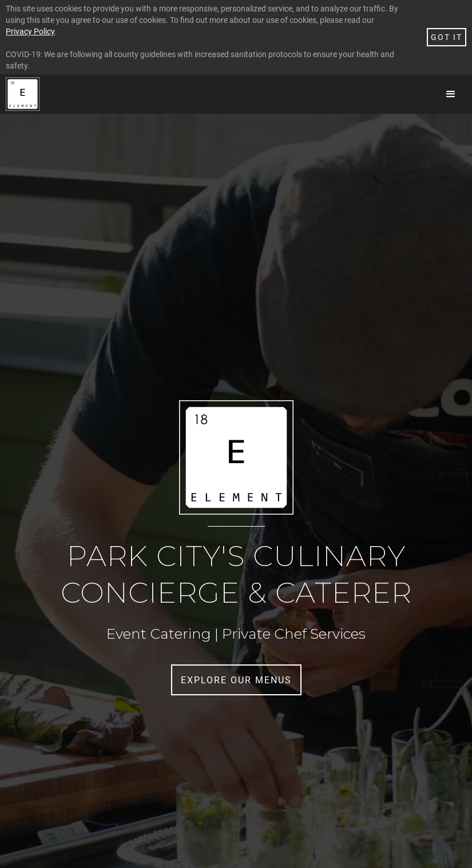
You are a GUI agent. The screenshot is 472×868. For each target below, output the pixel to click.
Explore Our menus (236, 680)
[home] (23, 94)
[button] (451, 94)
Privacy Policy (30, 31)
